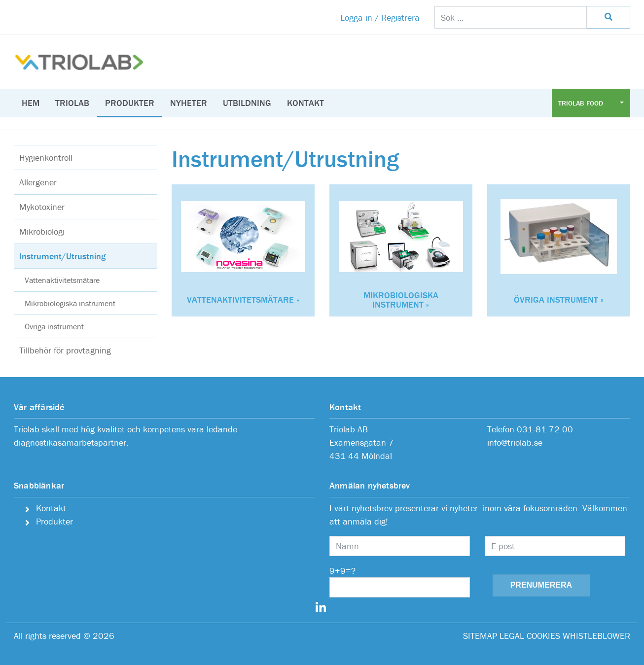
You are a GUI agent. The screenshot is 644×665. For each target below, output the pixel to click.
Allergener (38, 182)
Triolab (72, 103)
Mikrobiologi (42, 231)
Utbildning (247, 103)
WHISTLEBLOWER (596, 636)
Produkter (130, 103)
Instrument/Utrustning (62, 256)
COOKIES (543, 636)
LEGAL (512, 636)
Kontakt (305, 103)
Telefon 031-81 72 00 (530, 429)
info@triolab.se (515, 442)
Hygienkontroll (46, 157)
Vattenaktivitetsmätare (62, 280)
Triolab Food (582, 103)
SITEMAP (480, 636)
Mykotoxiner (42, 207)
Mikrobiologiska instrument (70, 303)
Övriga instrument (54, 326)
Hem (31, 103)
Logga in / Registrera (380, 17)
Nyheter (189, 103)
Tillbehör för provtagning (65, 350)
